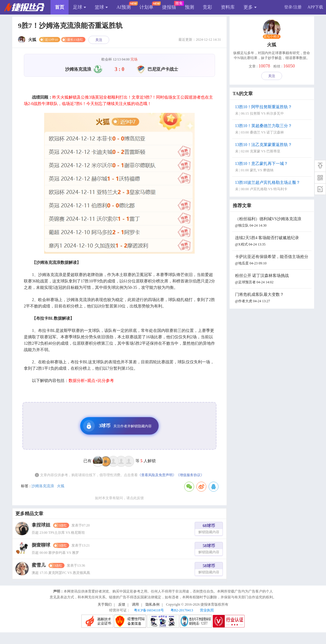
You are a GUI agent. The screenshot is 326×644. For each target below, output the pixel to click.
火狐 (61, 486)
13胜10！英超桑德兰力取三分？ (273, 130)
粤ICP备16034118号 (149, 610)
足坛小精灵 (272, 37)
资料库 (228, 7)
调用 (135, 604)
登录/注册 (293, 7)
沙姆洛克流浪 (43, 486)
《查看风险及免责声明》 (157, 475)
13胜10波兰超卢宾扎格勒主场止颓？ (273, 186)
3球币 (117, 426)
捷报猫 (169, 7)
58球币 (209, 550)
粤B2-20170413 (182, 610)
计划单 (146, 7)
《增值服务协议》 (190, 475)
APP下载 (315, 7)
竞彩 (207, 7)
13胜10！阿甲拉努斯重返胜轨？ (273, 111)
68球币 (209, 530)
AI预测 (124, 7)
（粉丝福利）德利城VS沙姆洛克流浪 (273, 223)
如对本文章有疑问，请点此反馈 (119, 498)
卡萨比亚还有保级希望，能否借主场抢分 (273, 260)
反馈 (122, 604)
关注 (99, 40)
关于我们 (105, 604)
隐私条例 (153, 604)
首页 (60, 7)
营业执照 (207, 610)
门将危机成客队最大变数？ (273, 298)
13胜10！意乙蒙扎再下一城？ (273, 167)
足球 (79, 7)
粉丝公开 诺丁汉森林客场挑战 (273, 279)
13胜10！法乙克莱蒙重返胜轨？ (273, 148)
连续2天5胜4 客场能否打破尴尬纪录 (273, 242)
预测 (189, 7)
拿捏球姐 (41, 525)
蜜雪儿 (39, 565)
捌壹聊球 (41, 545)
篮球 (101, 7)
